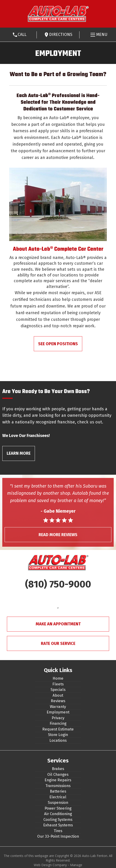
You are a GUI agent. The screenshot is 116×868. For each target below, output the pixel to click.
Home (58, 678)
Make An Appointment (58, 624)
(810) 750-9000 (58, 584)
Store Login (58, 735)
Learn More (19, 453)
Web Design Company (50, 865)
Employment (58, 712)
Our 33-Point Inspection (58, 836)
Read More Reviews (58, 535)
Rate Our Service (58, 644)
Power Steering (58, 808)
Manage (76, 865)
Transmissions (58, 786)
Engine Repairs (58, 780)
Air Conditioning (58, 814)
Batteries (58, 791)
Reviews (58, 701)
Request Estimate (58, 729)
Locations (58, 740)
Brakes (58, 769)
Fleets (58, 684)
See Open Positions (58, 344)
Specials (58, 690)
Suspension (58, 802)
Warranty (58, 707)
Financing (58, 723)
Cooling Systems (58, 819)
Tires (58, 831)
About (58, 695)
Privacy (58, 718)
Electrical (58, 797)
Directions (61, 34)
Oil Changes (58, 774)
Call (22, 34)
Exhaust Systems (58, 825)
